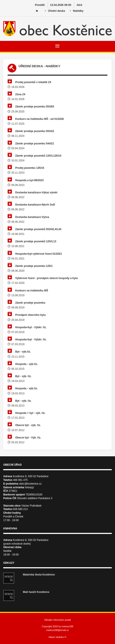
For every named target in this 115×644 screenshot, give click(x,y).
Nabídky (77, 11)
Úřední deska (55, 11)
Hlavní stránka (57, 637)
